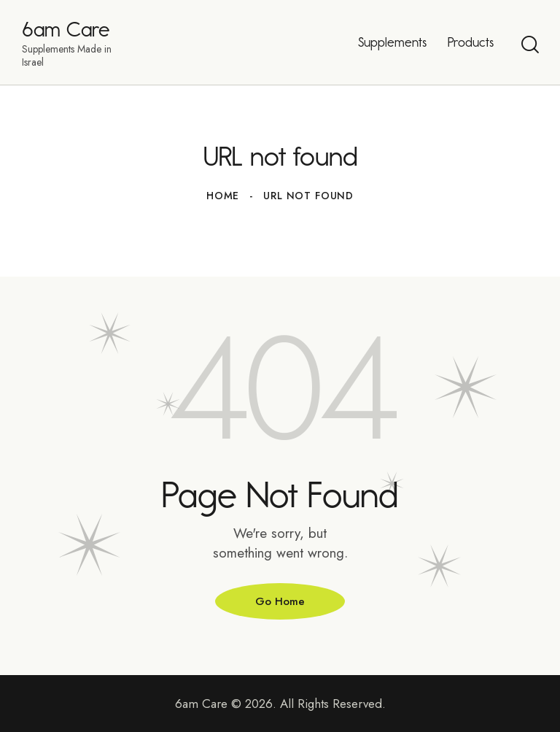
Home (223, 196)
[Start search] (529, 45)
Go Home (280, 601)
